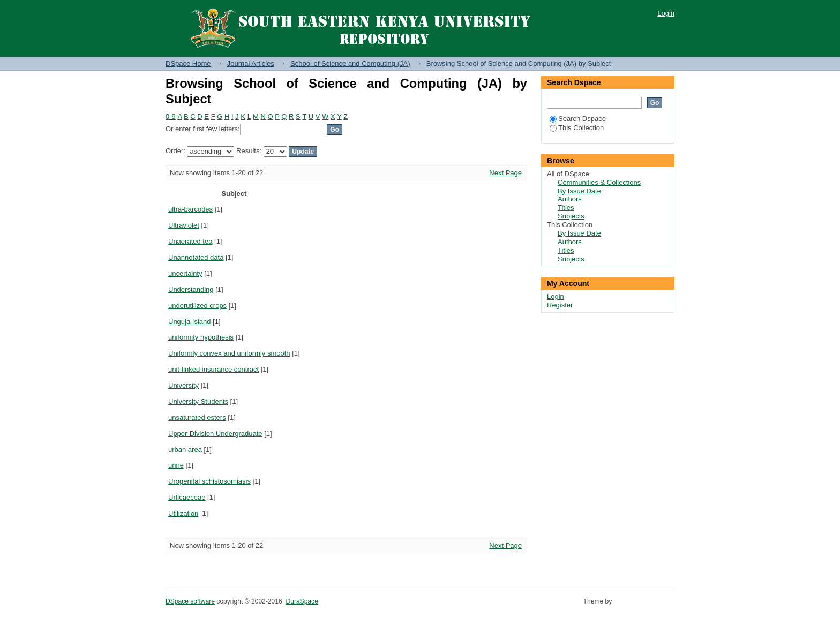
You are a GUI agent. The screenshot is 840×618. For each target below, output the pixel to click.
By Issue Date (579, 191)
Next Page (505, 173)
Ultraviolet (184, 225)
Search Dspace (578, 119)
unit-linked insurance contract (213, 369)
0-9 (171, 116)
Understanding (191, 289)
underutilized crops (197, 306)
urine (176, 465)
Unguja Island (190, 322)
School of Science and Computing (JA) (350, 63)
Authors (570, 199)
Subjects (571, 216)
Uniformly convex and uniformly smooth (229, 353)
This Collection (577, 128)
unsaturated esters (197, 417)
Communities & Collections (599, 182)
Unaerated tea (190, 241)
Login (666, 13)
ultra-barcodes (190, 209)
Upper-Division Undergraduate (215, 434)
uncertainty (185, 273)
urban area (185, 450)
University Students (198, 401)
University (183, 385)
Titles (566, 208)
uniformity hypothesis (201, 337)
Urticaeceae (187, 497)
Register (560, 305)
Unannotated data (196, 257)
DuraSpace (302, 601)
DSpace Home (188, 63)
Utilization (183, 513)
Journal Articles (251, 63)
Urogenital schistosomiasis (209, 481)
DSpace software (190, 601)
